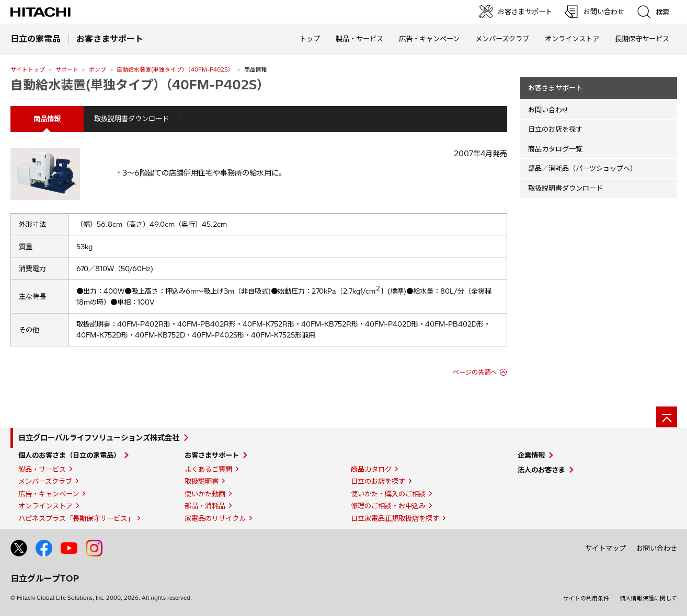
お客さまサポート (555, 88)
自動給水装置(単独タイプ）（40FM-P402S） (175, 69)
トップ (310, 39)
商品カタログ (371, 469)
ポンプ (98, 69)
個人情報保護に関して (648, 598)
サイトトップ (28, 69)
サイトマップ (605, 548)
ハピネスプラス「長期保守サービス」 (76, 518)
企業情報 (531, 455)
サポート (67, 69)
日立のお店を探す (555, 129)
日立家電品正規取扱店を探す (395, 518)
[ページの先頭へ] (667, 417)
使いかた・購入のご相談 (388, 494)
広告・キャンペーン (49, 494)
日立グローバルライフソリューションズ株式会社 (99, 438)
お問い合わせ (548, 110)
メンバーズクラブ (502, 39)
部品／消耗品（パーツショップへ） (582, 168)
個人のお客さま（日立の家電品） (69, 455)
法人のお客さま (541, 470)
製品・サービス (42, 469)
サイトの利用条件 (586, 598)
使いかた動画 (205, 494)
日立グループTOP (45, 578)
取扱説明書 (202, 481)
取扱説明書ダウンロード (131, 119)
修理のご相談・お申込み (388, 506)
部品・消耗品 (205, 506)
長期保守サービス (642, 39)
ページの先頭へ (475, 372)
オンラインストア (572, 39)
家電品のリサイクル (215, 518)
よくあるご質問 (208, 469)
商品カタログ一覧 (555, 149)
